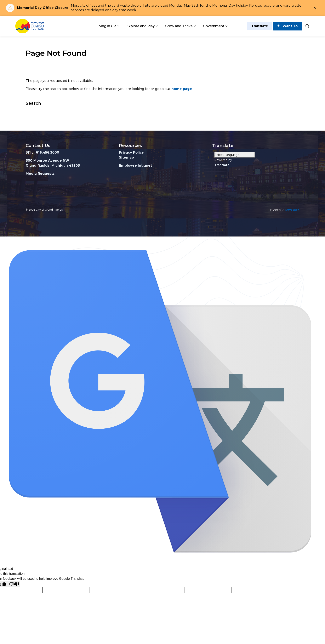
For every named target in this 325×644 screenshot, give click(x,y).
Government (214, 26)
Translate (260, 26)
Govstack (292, 210)
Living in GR (106, 26)
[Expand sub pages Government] (226, 26)
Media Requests (40, 174)
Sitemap (126, 157)
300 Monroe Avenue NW (47, 161)
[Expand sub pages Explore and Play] (157, 26)
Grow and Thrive (179, 26)
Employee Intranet (135, 166)
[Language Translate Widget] (235, 155)
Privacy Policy (131, 152)
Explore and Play (141, 26)
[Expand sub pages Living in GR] (118, 26)
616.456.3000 (47, 152)
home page (182, 89)
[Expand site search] (307, 26)
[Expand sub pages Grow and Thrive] (195, 26)
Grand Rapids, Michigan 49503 (53, 166)
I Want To (288, 26)
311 (28, 152)
